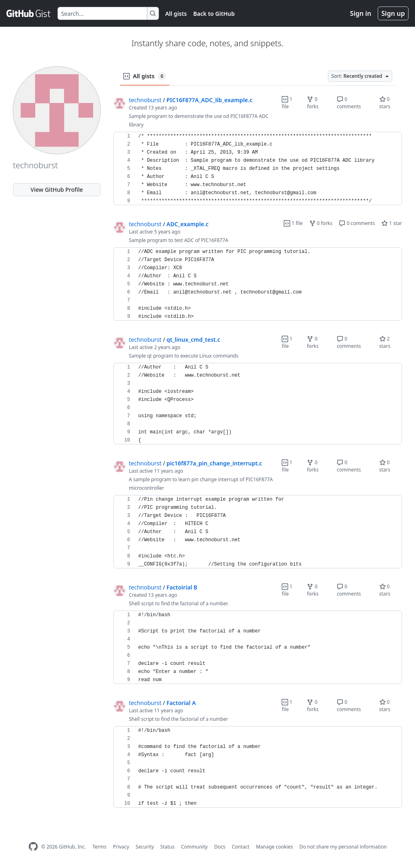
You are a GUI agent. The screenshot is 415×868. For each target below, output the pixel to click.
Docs (220, 847)
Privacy (121, 847)
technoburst (145, 100)
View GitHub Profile (57, 190)
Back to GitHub (214, 14)
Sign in (361, 13)
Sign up (393, 13)
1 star (392, 223)
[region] (258, 169)
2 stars (385, 342)
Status (168, 847)
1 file (287, 103)
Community (195, 847)
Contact (241, 847)
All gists (176, 14)
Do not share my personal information (343, 847)
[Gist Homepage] (29, 13)
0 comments (349, 103)
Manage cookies (274, 847)
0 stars (385, 103)
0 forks (313, 103)
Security (145, 847)
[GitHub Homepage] (33, 847)
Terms (99, 847)
